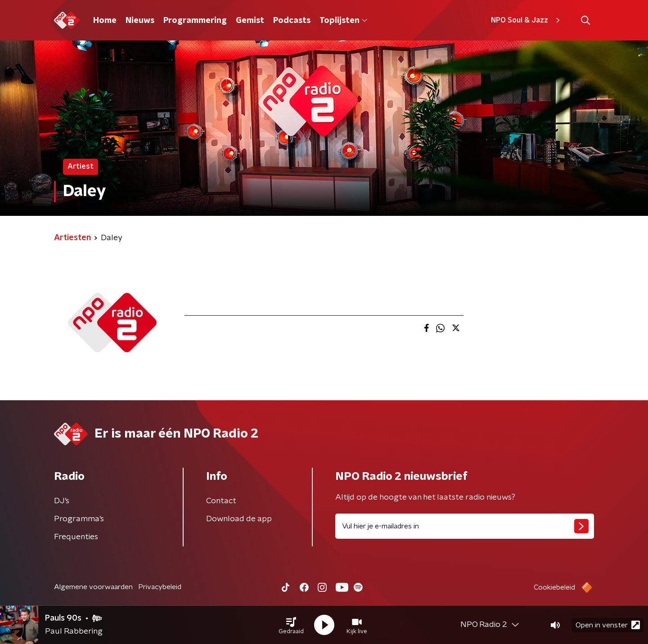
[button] (291, 625)
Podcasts (292, 21)
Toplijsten (343, 21)
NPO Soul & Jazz (527, 20)
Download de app (239, 519)
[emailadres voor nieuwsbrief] (465, 526)
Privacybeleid (160, 587)
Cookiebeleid (554, 587)
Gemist (250, 21)
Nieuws (140, 21)
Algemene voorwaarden (93, 587)
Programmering (195, 21)
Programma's (79, 519)
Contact (221, 501)
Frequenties (76, 537)
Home (105, 21)
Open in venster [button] (608, 625)
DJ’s (62, 501)
